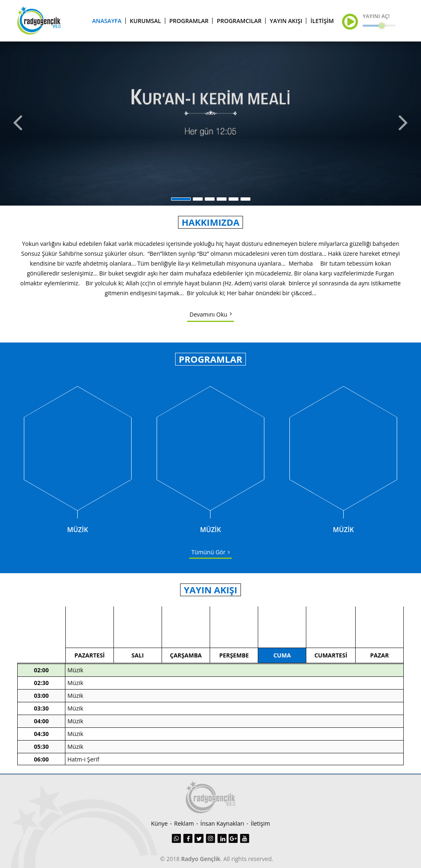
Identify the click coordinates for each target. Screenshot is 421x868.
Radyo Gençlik (201, 859)
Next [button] (404, 123)
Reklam (184, 823)
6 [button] (245, 199)
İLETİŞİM (322, 21)
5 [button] (234, 199)
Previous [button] (17, 123)
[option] (210, 123)
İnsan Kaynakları (222, 823)
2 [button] (198, 199)
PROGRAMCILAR (239, 21)
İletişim (260, 823)
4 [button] (222, 199)
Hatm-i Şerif (83, 763)
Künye (159, 823)
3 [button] (210, 199)
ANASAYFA (107, 21)
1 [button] (181, 199)
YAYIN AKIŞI (286, 21)
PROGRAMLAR (189, 21)
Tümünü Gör (209, 552)
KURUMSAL (146, 21)
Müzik (75, 673)
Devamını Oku (208, 314)
